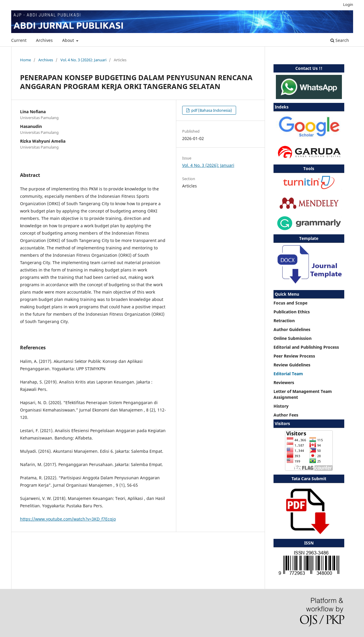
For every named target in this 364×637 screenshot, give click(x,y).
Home (25, 60)
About (69, 40)
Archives (44, 40)
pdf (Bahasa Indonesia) (211, 110)
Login (348, 4)
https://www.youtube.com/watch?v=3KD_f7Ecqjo (68, 519)
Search (340, 40)
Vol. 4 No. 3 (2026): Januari (83, 60)
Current (19, 40)
